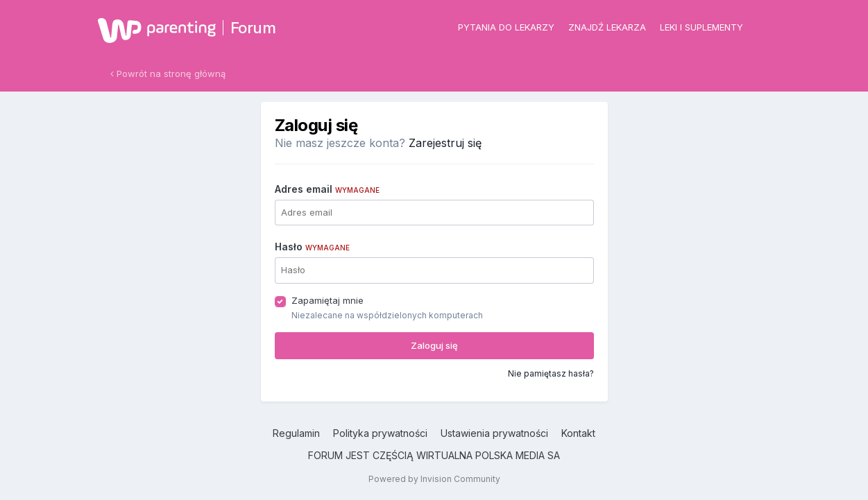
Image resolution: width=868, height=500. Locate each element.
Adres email (327, 189)
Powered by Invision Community (434, 479)
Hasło (312, 247)
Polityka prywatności (380, 433)
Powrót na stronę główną (168, 74)
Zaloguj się (434, 345)
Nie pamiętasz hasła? (551, 373)
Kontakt (578, 433)
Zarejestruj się (445, 143)
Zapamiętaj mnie (327, 300)
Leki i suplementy (701, 27)
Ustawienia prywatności (494, 433)
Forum (253, 28)
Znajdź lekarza (607, 27)
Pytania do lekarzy (506, 27)
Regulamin (296, 433)
